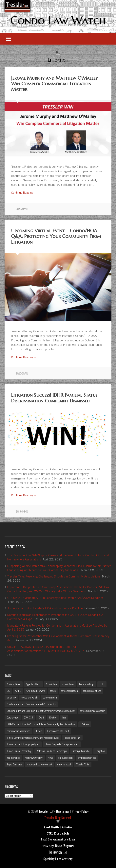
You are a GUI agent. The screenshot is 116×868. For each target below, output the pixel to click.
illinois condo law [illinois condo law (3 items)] (72, 738)
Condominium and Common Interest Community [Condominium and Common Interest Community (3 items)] (31, 704)
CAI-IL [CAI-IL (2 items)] (18, 691)
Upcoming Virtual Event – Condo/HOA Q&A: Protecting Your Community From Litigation (56, 236)
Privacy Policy (80, 811)
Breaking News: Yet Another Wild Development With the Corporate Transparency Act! (58, 638)
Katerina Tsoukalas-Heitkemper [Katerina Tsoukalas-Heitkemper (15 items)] (52, 751)
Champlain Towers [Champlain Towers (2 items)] (36, 691)
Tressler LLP (46, 811)
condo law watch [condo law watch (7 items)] (30, 697)
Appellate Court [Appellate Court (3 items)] (33, 684)
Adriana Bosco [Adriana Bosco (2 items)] (14, 684)
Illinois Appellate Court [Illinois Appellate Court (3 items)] (58, 731)
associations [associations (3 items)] (68, 684)
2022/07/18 (22, 209)
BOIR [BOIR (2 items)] (102, 684)
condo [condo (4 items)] (53, 691)
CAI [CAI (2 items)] (8, 691)
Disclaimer (63, 811)
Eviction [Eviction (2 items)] (53, 717)
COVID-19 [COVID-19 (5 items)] (28, 717)
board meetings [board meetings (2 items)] (87, 684)
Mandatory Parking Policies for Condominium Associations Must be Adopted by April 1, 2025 (57, 627)
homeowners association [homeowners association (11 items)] (19, 731)
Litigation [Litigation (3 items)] (100, 751)
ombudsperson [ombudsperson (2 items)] (66, 758)
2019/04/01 (22, 511)
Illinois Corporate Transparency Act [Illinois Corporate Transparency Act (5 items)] (62, 744)
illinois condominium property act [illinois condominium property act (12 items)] (23, 744)
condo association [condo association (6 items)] (69, 691)
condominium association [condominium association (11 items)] (93, 711)
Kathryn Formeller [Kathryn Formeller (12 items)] (81, 751)
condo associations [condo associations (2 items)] (92, 691)
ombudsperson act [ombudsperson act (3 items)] (87, 758)
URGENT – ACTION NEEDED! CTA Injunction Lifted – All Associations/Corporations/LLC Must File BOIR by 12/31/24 (46, 648)
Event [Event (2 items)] (41, 717)
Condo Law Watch (58, 20)
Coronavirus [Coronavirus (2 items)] (13, 717)
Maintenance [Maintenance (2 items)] (13, 758)
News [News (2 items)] (50, 758)
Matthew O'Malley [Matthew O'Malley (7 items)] (34, 758)
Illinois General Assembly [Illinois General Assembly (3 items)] (19, 751)
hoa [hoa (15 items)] (64, 717)
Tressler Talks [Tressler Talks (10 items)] (83, 764)
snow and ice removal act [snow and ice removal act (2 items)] (40, 764)
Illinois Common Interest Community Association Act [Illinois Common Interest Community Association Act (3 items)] (33, 738)
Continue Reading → (24, 193)
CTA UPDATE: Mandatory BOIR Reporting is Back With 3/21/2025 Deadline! (55, 597)
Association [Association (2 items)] (51, 684)
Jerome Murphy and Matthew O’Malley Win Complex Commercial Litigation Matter (54, 84)
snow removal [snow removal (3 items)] (64, 764)
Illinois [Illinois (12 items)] (39, 731)
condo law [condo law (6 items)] (11, 697)
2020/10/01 (22, 373)
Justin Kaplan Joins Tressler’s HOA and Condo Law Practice (45, 608)
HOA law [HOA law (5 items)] (85, 724)
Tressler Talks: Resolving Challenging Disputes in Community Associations (54, 576)
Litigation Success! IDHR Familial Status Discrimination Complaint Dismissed (54, 398)
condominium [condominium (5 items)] (50, 697)
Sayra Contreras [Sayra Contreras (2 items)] (14, 764)
